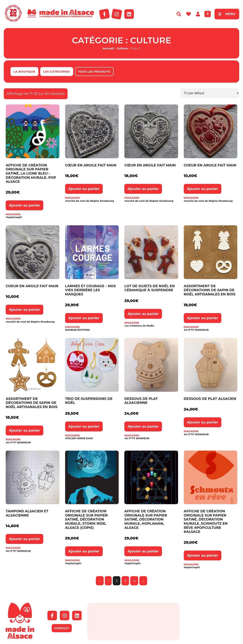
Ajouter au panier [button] (24, 205)
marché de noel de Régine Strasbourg (90, 201)
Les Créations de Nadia (139, 326)
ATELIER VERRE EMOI (79, 438)
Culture (122, 48)
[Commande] (210, 93)
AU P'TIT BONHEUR (196, 330)
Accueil (108, 48)
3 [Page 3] (125, 581)
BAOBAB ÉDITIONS (77, 330)
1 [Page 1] (108, 581)
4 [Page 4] (134, 581)
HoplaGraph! (14, 217)
